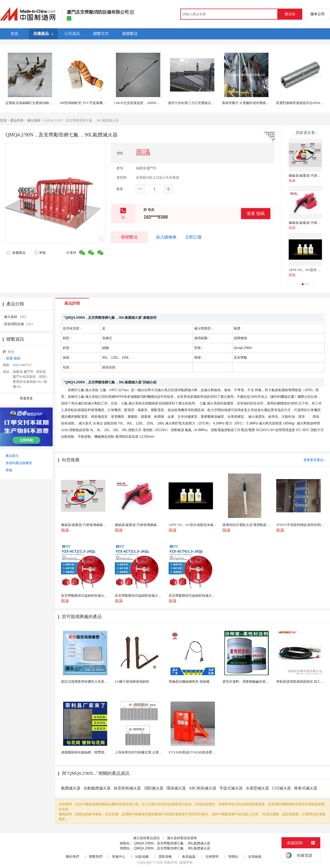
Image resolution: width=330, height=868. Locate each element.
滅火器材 (34, 120)
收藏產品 (16, 253)
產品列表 (17, 120)
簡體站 (233, 857)
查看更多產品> (314, 460)
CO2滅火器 (281, 788)
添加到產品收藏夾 (19, 463)
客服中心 (119, 857)
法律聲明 (212, 857)
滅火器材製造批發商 (182, 838)
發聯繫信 (129, 237)
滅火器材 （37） (16, 317)
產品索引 (12, 456)
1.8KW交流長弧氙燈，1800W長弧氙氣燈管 (145, 103)
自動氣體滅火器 (97, 788)
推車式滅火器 (306, 788)
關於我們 (72, 857)
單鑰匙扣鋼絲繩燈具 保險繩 (189, 682)
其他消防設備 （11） (19, 324)
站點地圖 (142, 857)
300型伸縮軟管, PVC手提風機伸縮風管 (88, 103)
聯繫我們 (96, 857)
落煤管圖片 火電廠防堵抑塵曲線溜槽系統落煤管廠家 (261, 103)
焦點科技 (171, 862)
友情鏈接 (255, 857)
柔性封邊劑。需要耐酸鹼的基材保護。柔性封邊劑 (259, 682)
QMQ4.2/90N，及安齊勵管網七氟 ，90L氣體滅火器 (172, 843)
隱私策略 (165, 857)
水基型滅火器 (257, 788)
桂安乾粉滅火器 (127, 788)
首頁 (3, 120)
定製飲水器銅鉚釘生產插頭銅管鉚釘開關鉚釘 (39, 103)
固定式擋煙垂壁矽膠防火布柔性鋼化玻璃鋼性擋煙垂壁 (101, 682)
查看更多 (26, 398)
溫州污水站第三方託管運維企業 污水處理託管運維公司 (208, 103)
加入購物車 (166, 237)
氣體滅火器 (71, 788)
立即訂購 (193, 237)
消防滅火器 (154, 788)
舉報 (40, 253)
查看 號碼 (256, 213)
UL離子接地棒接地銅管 (132, 682)
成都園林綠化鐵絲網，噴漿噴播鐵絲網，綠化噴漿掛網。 (103, 752)
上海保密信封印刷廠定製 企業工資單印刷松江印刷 (152, 752)
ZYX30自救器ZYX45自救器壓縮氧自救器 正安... (204, 752)
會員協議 (189, 857)
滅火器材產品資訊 (146, 838)
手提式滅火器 (231, 788)
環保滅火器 (176, 788)
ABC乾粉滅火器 (203, 788)
